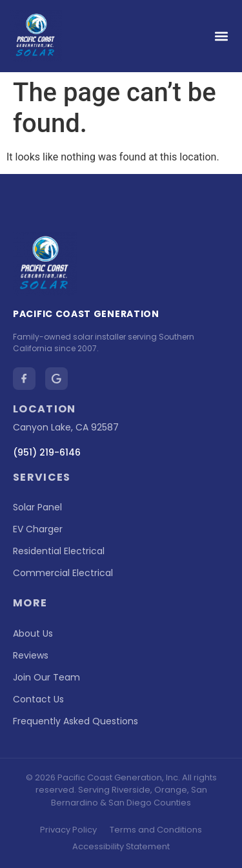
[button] (221, 36)
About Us (33, 633)
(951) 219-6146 (47, 452)
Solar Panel (37, 507)
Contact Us (38, 699)
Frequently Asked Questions (76, 721)
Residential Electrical (59, 551)
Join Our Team (46, 677)
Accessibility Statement (121, 846)
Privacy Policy (68, 830)
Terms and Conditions (156, 830)
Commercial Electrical (63, 573)
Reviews (31, 655)
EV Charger (38, 529)
